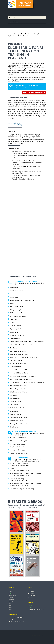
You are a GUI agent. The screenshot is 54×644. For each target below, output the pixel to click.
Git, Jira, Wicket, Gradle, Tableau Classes (23, 345)
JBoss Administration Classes (19, 354)
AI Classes (13, 294)
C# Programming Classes (18, 313)
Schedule (11, 597)
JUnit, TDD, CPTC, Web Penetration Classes (24, 357)
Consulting (11, 599)
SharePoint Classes (16, 401)
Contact (10, 607)
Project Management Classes (19, 453)
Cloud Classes (14, 322)
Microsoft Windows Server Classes (21, 379)
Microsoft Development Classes (20, 370)
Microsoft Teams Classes (18, 444)
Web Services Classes (17, 421)
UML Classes (14, 411)
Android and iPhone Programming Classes (23, 300)
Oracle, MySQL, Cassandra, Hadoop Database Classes (27, 382)
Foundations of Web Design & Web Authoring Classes (27, 342)
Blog (10, 603)
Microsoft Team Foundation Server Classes (23, 376)
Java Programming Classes (18, 351)
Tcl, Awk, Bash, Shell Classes (19, 408)
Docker (12, 469)
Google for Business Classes (19, 447)
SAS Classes (14, 395)
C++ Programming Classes (18, 316)
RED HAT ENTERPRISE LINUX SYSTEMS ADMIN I (26, 474)
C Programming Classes (17, 310)
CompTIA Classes (15, 326)
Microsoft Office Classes (18, 450)
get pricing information (34, 93)
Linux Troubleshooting (17, 479)
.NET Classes (14, 287)
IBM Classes (14, 348)
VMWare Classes (15, 414)
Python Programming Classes (19, 389)
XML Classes (14, 427)
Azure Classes (14, 303)
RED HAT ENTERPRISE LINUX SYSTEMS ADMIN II (26, 484)
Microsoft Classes (15, 367)
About (10, 605)
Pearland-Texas (27, 34)
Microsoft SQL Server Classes (19, 373)
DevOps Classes (15, 338)
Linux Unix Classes (16, 360)
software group (34, 636)
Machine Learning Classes (18, 363)
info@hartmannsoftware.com (37, 608)
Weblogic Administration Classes (20, 424)
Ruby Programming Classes (18, 392)
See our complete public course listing (22, 489)
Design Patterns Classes (17, 335)
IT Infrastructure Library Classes (20, 441)
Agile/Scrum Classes (16, 291)
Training (16, 34)
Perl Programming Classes (18, 386)
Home (10, 34)
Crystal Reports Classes (17, 329)
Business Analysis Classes (18, 438)
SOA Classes (14, 405)
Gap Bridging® (12, 595)
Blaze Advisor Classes (17, 307)
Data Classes (14, 332)
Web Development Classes (18, 417)
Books (10, 610)
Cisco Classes (14, 319)
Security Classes (15, 398)
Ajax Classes (14, 297)
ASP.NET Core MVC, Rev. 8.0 (19, 464)
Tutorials (11, 601)
